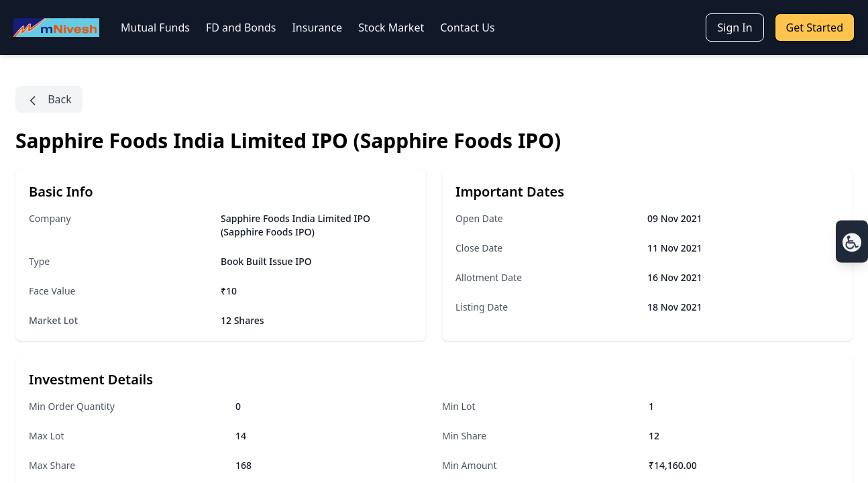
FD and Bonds (241, 28)
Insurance (317, 28)
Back (49, 100)
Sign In (735, 28)
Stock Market (391, 28)
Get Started (815, 28)
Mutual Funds (155, 28)
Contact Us (467, 28)
